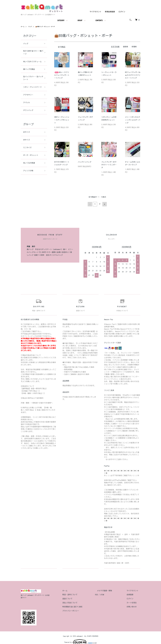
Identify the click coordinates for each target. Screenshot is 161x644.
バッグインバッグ (85, 162)
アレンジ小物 (28, 171)
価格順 (126, 47)
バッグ (31, 26)
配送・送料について (79, 594)
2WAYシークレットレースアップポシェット (62, 120)
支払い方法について (79, 602)
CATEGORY (61, 20)
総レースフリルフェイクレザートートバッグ (62, 75)
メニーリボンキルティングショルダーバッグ (133, 120)
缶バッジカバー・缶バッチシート (32, 78)
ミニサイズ (27, 147)
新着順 (134, 47)
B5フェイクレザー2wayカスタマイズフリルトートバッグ (133, 75)
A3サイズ (27, 132)
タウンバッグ (28, 110)
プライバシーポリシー (80, 610)
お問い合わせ (134, 606)
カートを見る (134, 602)
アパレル (27, 103)
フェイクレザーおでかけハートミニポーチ (109, 165)
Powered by (81, 638)
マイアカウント (95, 12)
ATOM (110, 594)
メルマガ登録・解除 (110, 590)
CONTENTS (99, 20)
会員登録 (132, 594)
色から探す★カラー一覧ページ (32, 52)
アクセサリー (28, 95)
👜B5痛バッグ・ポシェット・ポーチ (48, 26)
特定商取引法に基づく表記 (82, 606)
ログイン (122, 12)
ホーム (23, 26)
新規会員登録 (110, 12)
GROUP (80, 20)
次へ (104, 204)
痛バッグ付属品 (29, 69)
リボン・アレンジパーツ (32, 87)
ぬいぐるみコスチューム (32, 62)
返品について (77, 598)
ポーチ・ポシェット (31, 155)
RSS (104, 594)
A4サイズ (27, 140)
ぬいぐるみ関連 (29, 163)
